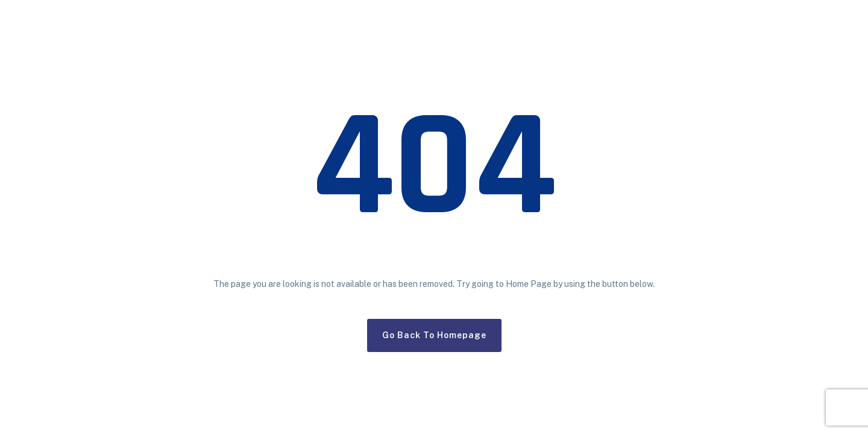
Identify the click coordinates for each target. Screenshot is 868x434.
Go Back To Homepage (434, 335)
